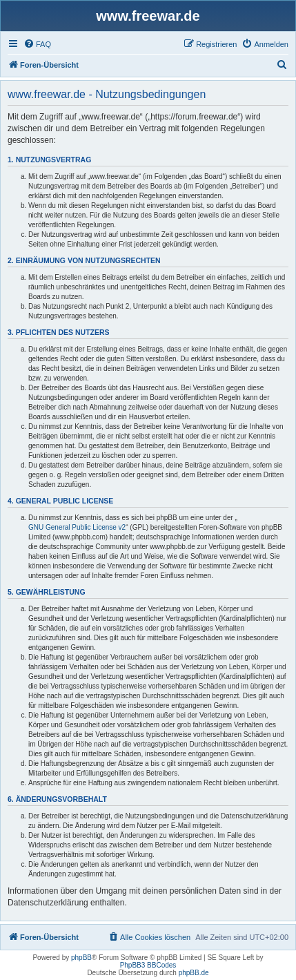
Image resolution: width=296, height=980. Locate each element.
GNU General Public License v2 (77, 527)
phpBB (81, 958)
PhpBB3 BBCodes (148, 965)
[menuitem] (37, 44)
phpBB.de (194, 973)
